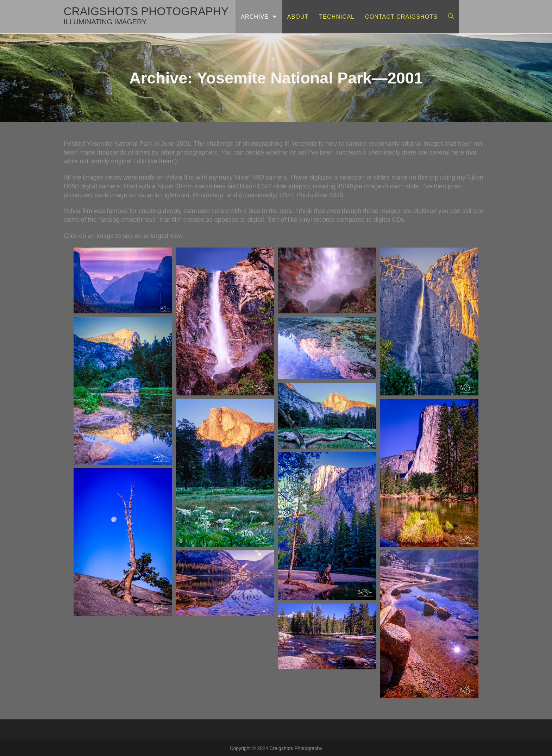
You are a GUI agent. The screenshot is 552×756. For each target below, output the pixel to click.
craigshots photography (146, 15)
